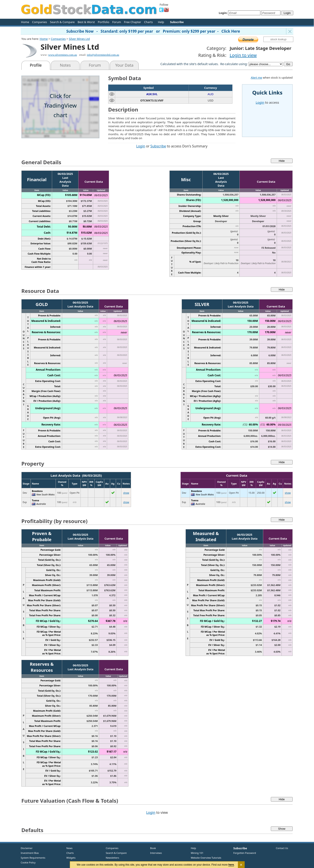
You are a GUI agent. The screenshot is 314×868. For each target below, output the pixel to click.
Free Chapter (132, 22)
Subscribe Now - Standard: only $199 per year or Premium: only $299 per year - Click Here (153, 31)
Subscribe (158, 146)
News (68, 848)
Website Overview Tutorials (206, 858)
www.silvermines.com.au (63, 55)
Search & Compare (62, 22)
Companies (39, 22)
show (126, 493)
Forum (117, 22)
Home (25, 22)
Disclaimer (27, 848)
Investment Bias (30, 853)
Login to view (243, 55)
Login (141, 146)
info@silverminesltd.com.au (103, 55)
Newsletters (112, 858)
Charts (148, 22)
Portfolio (103, 22)
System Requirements (33, 858)
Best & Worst (86, 22)
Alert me (256, 78)
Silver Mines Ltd (79, 39)
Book (152, 848)
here (231, 865)
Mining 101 (197, 853)
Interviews (155, 853)
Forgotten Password (245, 853)
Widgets (69, 858)
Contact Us (282, 848)
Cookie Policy (28, 862)
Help (161, 22)
